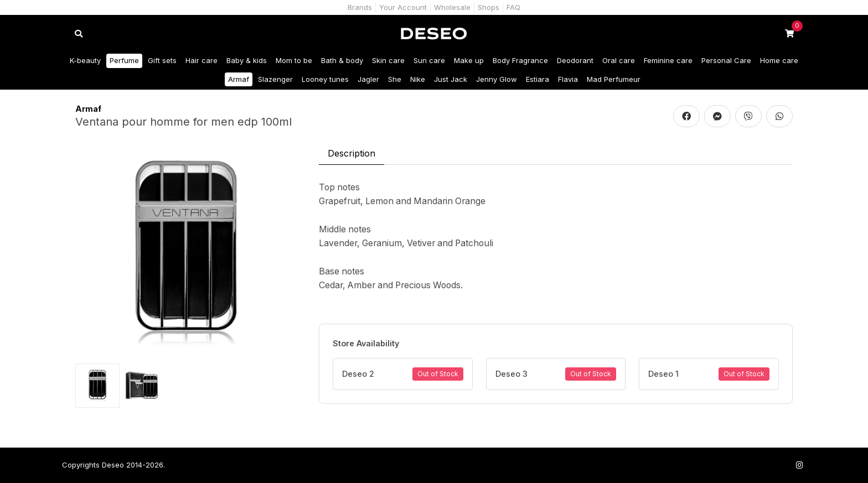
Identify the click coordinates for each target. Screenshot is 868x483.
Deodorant (575, 60)
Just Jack (451, 79)
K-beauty (85, 60)
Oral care (619, 60)
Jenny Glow (497, 79)
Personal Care (726, 60)
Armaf (239, 79)
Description (352, 153)
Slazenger (275, 79)
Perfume (124, 60)
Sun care (429, 60)
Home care (779, 60)
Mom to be (294, 60)
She (395, 79)
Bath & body (342, 60)
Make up (469, 60)
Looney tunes (325, 79)
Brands (360, 7)
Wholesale (452, 7)
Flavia (568, 79)
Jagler (368, 79)
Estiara (538, 79)
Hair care (201, 60)
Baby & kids (247, 60)
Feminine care (668, 60)
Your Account (403, 7)
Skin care (388, 60)
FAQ (513, 7)
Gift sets (162, 60)
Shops (489, 7)
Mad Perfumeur (614, 79)
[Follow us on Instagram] (799, 465)
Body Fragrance (520, 60)
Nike (418, 79)
